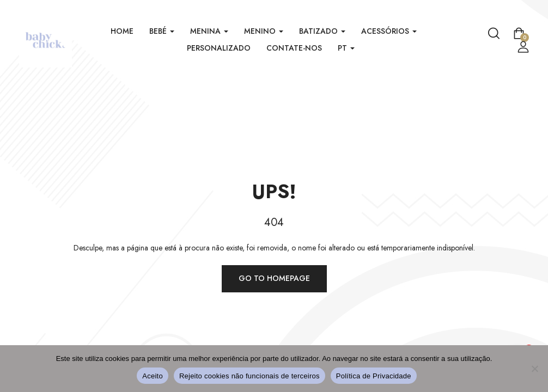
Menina (209, 31)
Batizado (322, 31)
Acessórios (389, 31)
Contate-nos (294, 48)
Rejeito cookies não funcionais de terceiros (249, 376)
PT (346, 48)
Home (122, 31)
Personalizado (219, 48)
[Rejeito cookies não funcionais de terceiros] (534, 369)
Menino (264, 31)
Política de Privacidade (374, 376)
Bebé (162, 31)
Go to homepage (274, 278)
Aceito (153, 376)
